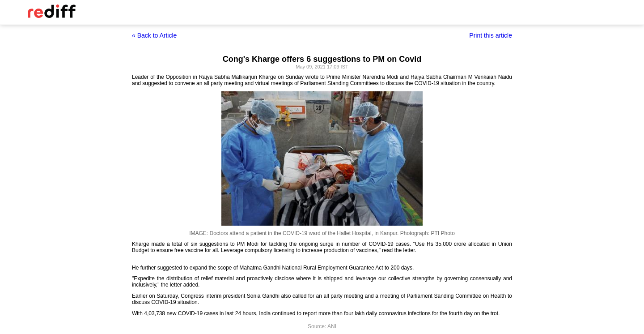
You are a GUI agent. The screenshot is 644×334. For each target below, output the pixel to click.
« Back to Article (154, 35)
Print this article (491, 35)
